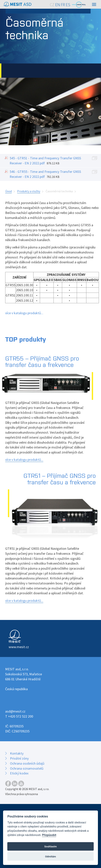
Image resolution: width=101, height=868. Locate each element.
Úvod (8, 191)
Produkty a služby (29, 191)
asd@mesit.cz (15, 711)
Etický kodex (19, 773)
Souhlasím (50, 846)
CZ (52, 5)
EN (58, 5)
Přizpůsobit (49, 835)
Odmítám (50, 856)
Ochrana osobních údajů (27, 763)
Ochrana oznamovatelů (27, 768)
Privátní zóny (19, 758)
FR (63, 5)
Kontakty (17, 753)
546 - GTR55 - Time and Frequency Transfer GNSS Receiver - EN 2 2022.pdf (45, 174)
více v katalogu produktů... (24, 313)
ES (68, 5)
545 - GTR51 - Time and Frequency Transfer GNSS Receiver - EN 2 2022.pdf (45, 161)
